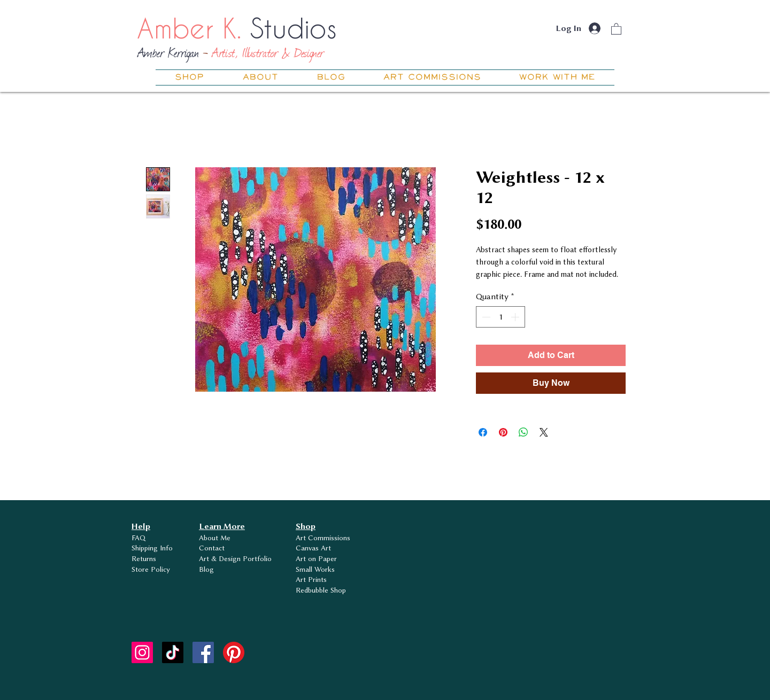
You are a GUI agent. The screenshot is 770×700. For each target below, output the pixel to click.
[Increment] (516, 317)
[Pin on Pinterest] (503, 432)
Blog (206, 569)
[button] (616, 29)
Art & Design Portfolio (235, 558)
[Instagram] (142, 652)
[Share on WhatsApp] (523, 432)
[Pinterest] (234, 652)
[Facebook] (203, 652)
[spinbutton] (500, 317)
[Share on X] (544, 432)
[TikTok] (173, 652)
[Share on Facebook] (483, 432)
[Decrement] (485, 317)
